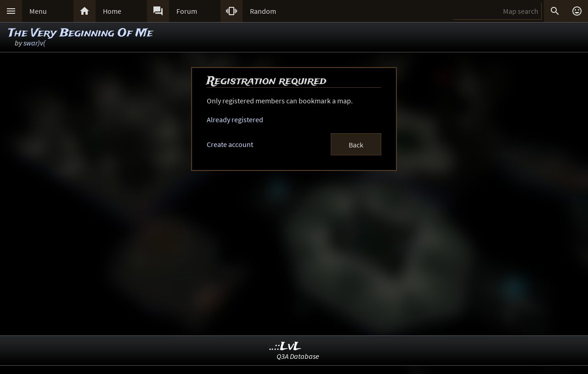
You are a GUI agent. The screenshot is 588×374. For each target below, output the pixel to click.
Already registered (235, 119)
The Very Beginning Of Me (81, 33)
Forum (187, 11)
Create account (230, 144)
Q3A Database (298, 356)
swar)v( (34, 43)
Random (263, 11)
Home (112, 11)
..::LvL (286, 347)
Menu (38, 11)
